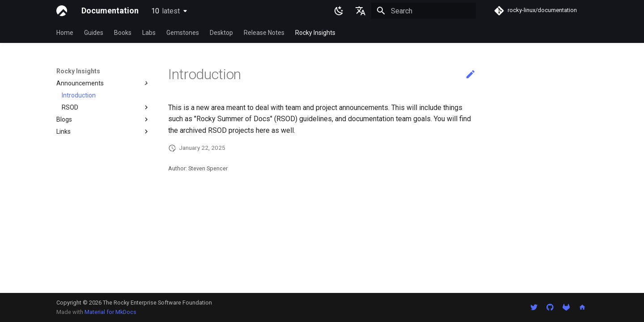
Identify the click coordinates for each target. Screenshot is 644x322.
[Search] (424, 11)
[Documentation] (62, 11)
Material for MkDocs (110, 312)
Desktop (221, 33)
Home (65, 33)
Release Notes (264, 33)
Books (123, 33)
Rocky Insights (315, 33)
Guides (94, 33)
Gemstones (183, 33)
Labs (149, 33)
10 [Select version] (165, 11)
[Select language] (360, 11)
